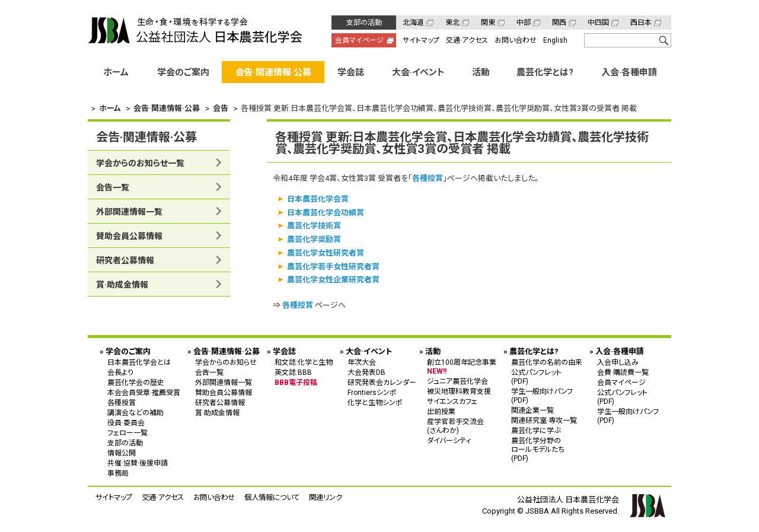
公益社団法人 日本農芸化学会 (195, 30)
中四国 (598, 23)
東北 (452, 23)
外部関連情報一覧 (129, 212)
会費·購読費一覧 (623, 372)
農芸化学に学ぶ (536, 430)
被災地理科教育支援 (459, 391)
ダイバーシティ (449, 440)
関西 (559, 23)
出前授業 (441, 411)
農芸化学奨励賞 (314, 239)
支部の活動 (364, 23)
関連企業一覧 (532, 410)
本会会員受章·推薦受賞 (144, 392)
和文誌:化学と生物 (304, 362)
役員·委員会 (126, 422)
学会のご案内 (183, 72)
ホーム (116, 72)
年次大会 (362, 362)
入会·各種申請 (629, 72)
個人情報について (272, 497)
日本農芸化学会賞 (318, 198)
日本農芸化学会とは (139, 362)
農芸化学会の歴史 (136, 382)
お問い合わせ (516, 40)
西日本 (641, 23)
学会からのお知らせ (226, 362)
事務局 (118, 473)
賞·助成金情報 (122, 285)
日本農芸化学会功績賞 (326, 212)
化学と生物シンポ (375, 402)
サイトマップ (421, 40)
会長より (120, 372)
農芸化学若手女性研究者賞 (333, 266)
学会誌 (351, 72)
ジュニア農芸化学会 (457, 381)
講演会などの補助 (135, 412)
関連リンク (326, 497)
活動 (481, 72)
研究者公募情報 (125, 260)
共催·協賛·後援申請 (138, 463)
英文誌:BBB (293, 372)
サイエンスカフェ (452, 401)
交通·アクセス (467, 40)
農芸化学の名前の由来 (547, 362)
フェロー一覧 (127, 432)
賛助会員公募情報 (129, 236)
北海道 (413, 23)
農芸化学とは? (545, 72)
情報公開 (122, 453)
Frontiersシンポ (372, 392)
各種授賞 (428, 178)
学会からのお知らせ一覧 (140, 163)
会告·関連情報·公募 (273, 72)
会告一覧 (113, 187)
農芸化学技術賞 (314, 226)
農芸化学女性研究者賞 (326, 252)
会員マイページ (359, 40)
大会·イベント (418, 72)
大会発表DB (366, 372)
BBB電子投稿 (296, 382)
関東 (488, 23)
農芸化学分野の (547, 449)
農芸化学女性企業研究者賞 (333, 280)
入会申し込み (618, 362)
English (555, 40)
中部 (524, 23)
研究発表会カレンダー (382, 382)
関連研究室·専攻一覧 (544, 420)
